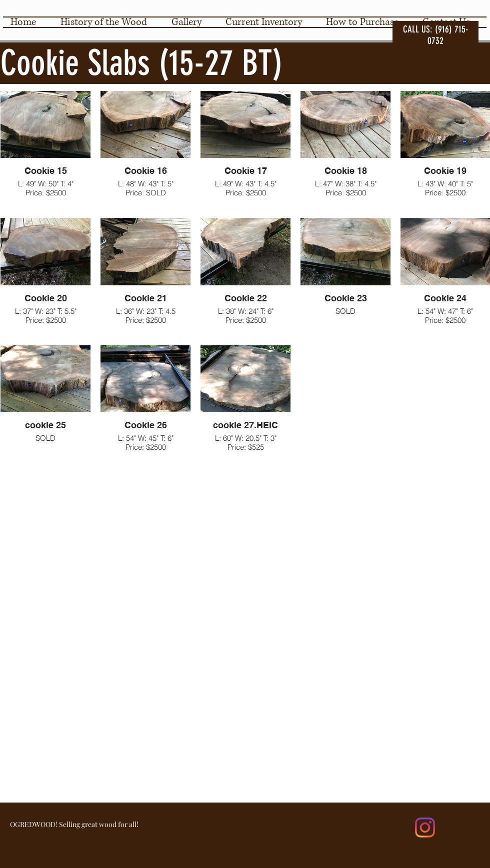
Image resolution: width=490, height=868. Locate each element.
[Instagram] (425, 828)
